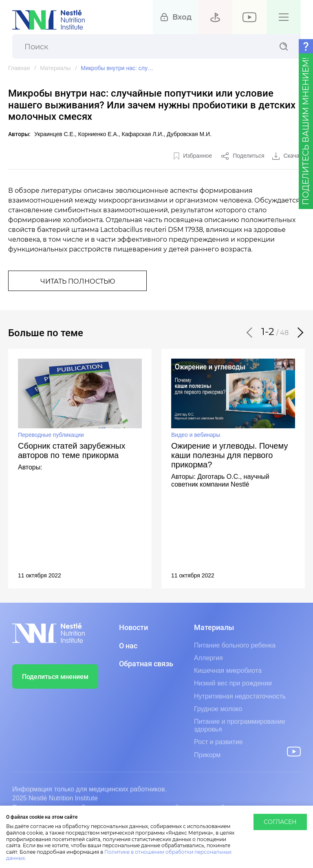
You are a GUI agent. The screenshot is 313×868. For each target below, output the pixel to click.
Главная (19, 68)
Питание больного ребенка (235, 645)
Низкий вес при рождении (233, 683)
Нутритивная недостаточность (240, 696)
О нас (128, 646)
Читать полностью (78, 282)
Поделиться (248, 156)
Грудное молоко (218, 709)
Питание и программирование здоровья (240, 725)
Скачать (294, 156)
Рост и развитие (218, 742)
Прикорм (207, 755)
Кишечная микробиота (228, 671)
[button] (250, 333)
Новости (133, 628)
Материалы (55, 68)
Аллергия (208, 658)
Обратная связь (146, 664)
